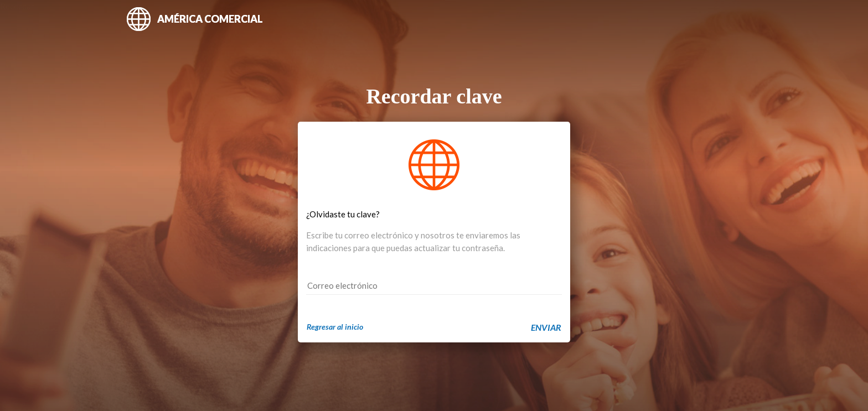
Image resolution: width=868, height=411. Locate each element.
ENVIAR (546, 327)
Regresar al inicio (335, 327)
